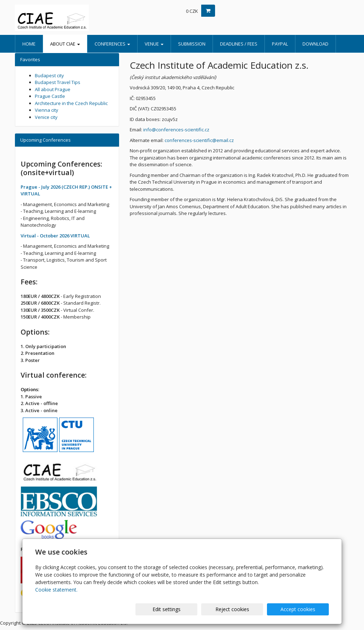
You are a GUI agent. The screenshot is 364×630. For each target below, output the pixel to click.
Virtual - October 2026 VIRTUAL (55, 236)
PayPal (280, 44)
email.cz (225, 140)
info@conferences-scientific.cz (176, 130)
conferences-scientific (188, 140)
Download (315, 44)
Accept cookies (302, 609)
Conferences (112, 44)
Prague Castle (50, 96)
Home (29, 44)
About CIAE (65, 44)
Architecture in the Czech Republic (71, 103)
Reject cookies (243, 609)
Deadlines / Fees (239, 44)
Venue (154, 44)
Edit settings (185, 609)
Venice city (46, 117)
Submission (192, 44)
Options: (30, 389)
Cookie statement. (56, 590)
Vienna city (47, 110)
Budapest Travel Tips (58, 82)
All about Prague (53, 89)
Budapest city (49, 75)
